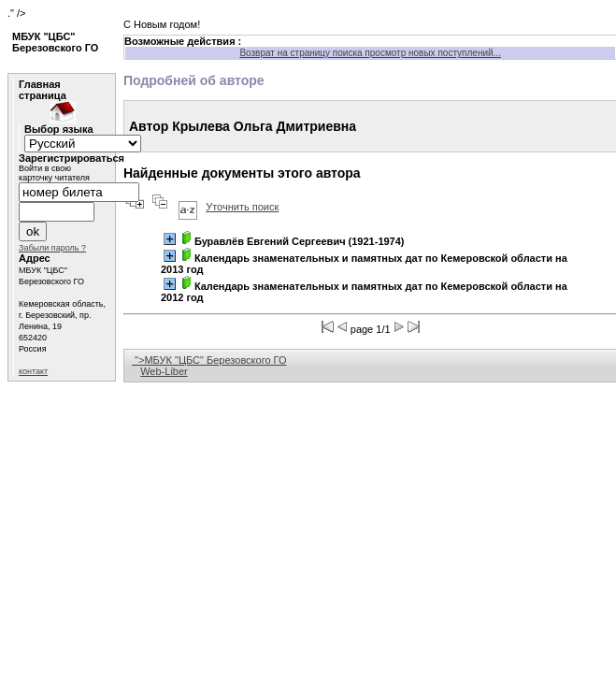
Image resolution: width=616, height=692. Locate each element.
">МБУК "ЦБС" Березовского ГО (209, 360)
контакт (33, 371)
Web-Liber (164, 371)
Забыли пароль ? (52, 248)
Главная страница (43, 90)
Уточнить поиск (242, 207)
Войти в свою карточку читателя (54, 173)
